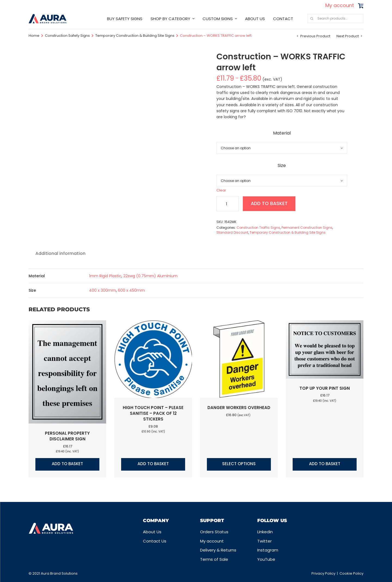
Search (312, 19)
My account (340, 5)
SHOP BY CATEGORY (170, 19)
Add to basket (270, 204)
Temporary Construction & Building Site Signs (135, 36)
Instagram (268, 550)
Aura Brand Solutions (59, 573)
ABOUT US (255, 19)
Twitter (264, 541)
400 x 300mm (102, 290)
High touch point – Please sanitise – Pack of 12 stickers (153, 413)
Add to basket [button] (67, 464)
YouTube (266, 559)
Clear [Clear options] (221, 190)
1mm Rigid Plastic (105, 276)
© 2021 (35, 573)
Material (282, 133)
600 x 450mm (131, 290)
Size (282, 165)
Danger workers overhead (239, 408)
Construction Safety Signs (67, 36)
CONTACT (283, 19)
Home (34, 36)
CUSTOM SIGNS (218, 19)
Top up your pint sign (325, 388)
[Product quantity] (228, 204)
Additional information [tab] (60, 253)
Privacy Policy (323, 573)
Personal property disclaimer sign (67, 436)
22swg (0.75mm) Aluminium (150, 276)
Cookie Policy (351, 573)
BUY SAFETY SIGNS (125, 19)
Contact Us (155, 541)
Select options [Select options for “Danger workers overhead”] (239, 464)
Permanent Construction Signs (307, 228)
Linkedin (265, 532)
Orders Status (214, 532)
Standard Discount (232, 232)
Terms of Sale (214, 559)
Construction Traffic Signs (258, 228)
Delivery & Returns (218, 550)
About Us (152, 532)
